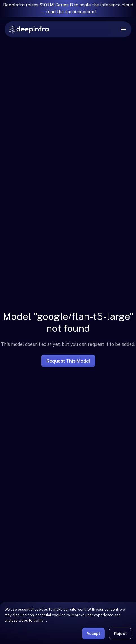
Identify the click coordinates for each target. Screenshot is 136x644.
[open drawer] (124, 29)
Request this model (68, 361)
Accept (93, 633)
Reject (120, 633)
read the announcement (71, 12)
